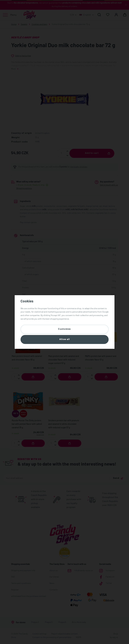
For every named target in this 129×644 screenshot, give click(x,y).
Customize (64, 329)
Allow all (65, 340)
